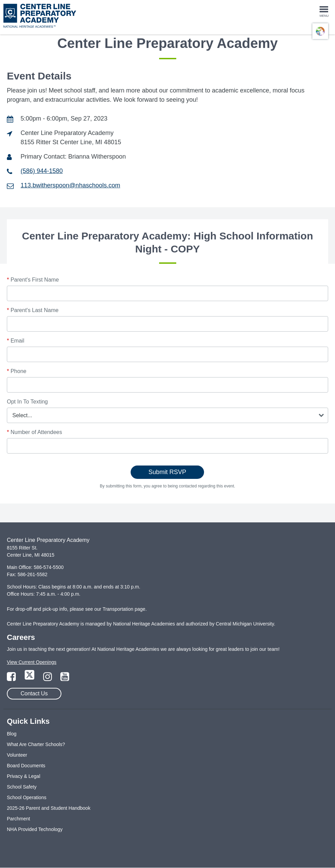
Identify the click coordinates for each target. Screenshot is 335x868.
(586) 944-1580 (42, 171)
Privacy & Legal (23, 776)
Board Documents (26, 766)
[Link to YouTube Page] (65, 679)
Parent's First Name (33, 280)
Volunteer (17, 755)
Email (16, 341)
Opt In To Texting (27, 402)
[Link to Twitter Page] (30, 679)
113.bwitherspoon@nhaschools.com (70, 185)
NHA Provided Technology (35, 829)
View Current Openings (32, 662)
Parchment (19, 819)
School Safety (22, 787)
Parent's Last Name (33, 310)
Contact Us (34, 693)
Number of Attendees (34, 432)
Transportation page (124, 609)
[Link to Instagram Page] (48, 679)
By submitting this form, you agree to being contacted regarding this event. (167, 486)
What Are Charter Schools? (36, 744)
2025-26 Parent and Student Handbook (49, 808)
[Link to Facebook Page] (12, 679)
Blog (12, 734)
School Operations (27, 797)
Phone (17, 371)
